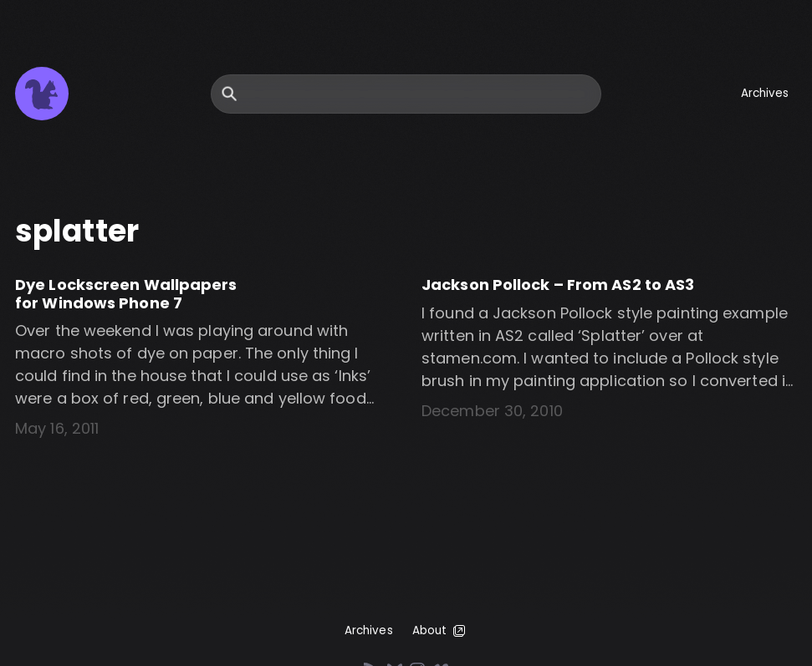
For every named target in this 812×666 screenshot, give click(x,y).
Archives (765, 93)
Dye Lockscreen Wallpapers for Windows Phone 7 (126, 294)
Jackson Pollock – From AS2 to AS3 (558, 285)
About (440, 631)
